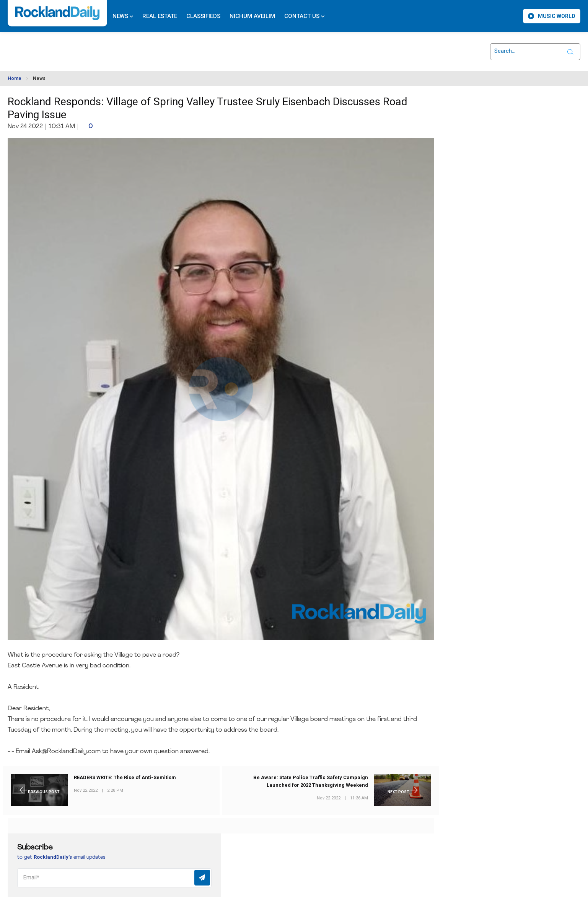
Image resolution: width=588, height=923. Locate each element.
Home (15, 78)
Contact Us (304, 16)
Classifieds (203, 16)
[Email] (114, 878)
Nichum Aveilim (252, 16)
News (123, 16)
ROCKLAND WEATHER (77, 47)
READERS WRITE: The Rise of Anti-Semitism (125, 777)
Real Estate (160, 16)
